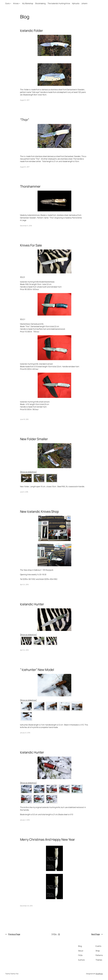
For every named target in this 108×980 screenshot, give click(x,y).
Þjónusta (76, 3)
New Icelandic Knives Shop (39, 512)
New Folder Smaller (34, 439)
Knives (16, 3)
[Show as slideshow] (28, 472)
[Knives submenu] (20, 3)
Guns (7, 3)
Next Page (97, 934)
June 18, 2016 (24, 419)
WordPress (99, 974)
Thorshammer (30, 186)
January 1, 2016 (25, 820)
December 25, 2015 (26, 906)
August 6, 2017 (25, 167)
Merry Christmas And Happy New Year (48, 839)
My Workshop (28, 3)
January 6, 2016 (25, 733)
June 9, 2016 (24, 492)
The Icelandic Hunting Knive (59, 3)
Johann (84, 3)
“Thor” (25, 120)
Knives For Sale (31, 245)
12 (59, 934)
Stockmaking (40, 3)
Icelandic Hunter (32, 604)
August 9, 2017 (25, 100)
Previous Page (13, 934)
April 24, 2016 (24, 584)
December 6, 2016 (26, 226)
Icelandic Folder (31, 31)
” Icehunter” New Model (37, 670)
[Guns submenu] (11, 3)
